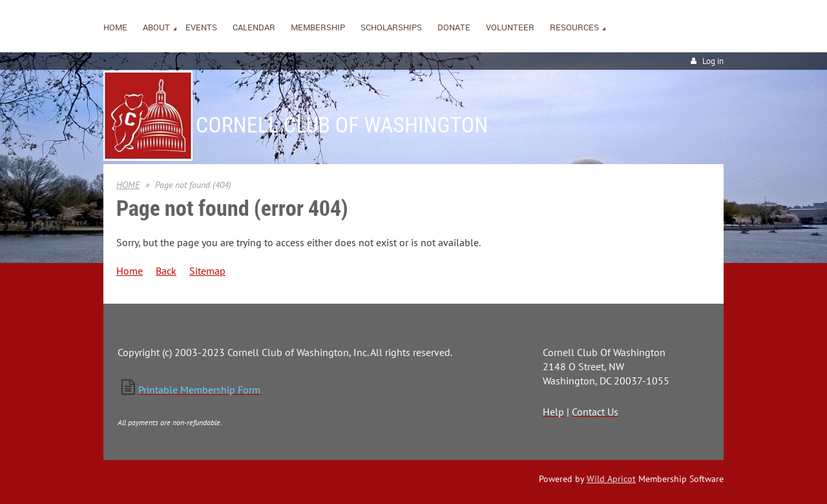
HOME (128, 185)
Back (166, 271)
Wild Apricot (611, 479)
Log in (713, 61)
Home (130, 271)
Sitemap (207, 271)
